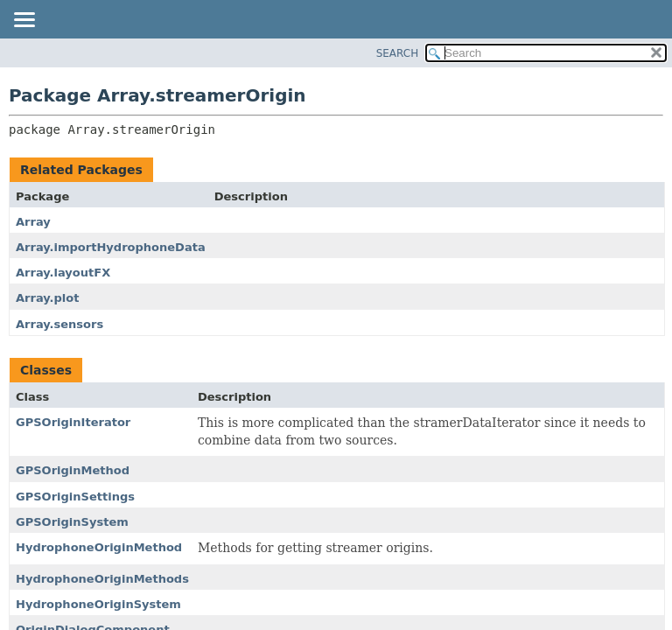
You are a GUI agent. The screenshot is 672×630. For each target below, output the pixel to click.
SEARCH (398, 53)
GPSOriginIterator (73, 422)
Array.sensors (59, 324)
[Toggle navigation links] (24, 21)
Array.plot (47, 298)
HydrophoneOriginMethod (99, 547)
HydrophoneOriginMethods (102, 579)
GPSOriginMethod (73, 470)
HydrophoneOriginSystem (98, 604)
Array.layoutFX (63, 273)
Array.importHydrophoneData (111, 247)
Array (33, 222)
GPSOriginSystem (72, 522)
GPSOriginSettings (75, 497)
